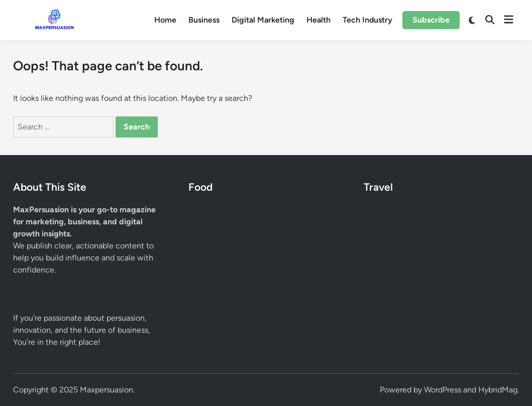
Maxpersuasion (107, 390)
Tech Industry (367, 20)
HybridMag (498, 390)
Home (165, 20)
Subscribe (431, 20)
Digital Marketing (263, 20)
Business (204, 20)
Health (318, 20)
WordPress (443, 390)
